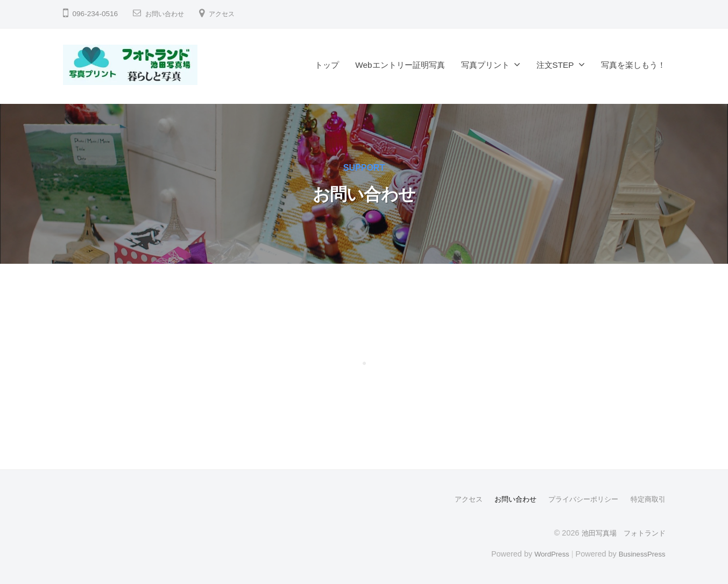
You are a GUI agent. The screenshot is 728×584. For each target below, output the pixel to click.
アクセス (230, 14)
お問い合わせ (168, 14)
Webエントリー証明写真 (400, 65)
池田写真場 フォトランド (620, 532)
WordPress (545, 553)
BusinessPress (640, 553)
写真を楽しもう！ (633, 65)
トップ (327, 65)
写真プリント (485, 65)
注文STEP (555, 65)
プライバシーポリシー (578, 499)
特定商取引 (647, 499)
